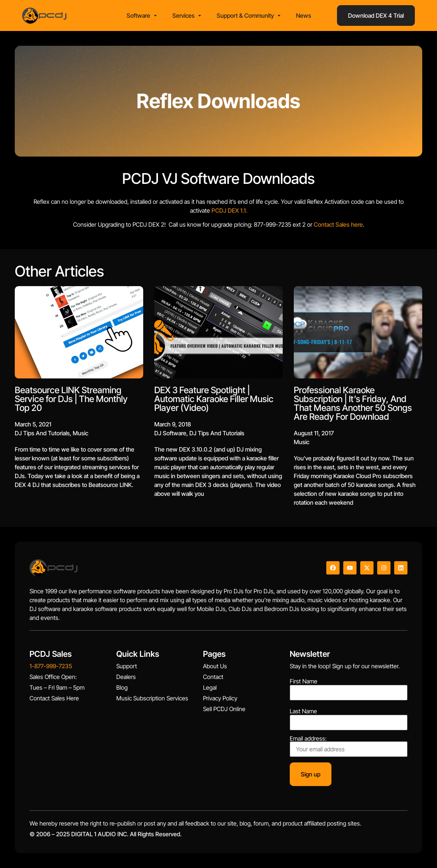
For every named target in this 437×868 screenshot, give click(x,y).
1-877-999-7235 (51, 666)
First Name (304, 681)
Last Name (303, 711)
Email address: (349, 746)
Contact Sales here (201, 224)
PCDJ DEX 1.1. (92, 210)
